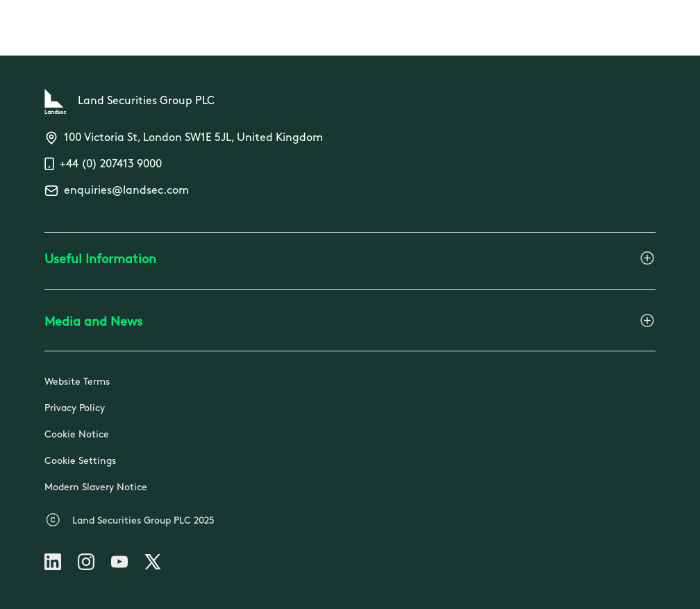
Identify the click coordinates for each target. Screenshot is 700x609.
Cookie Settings (80, 461)
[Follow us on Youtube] (119, 565)
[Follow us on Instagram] (86, 565)
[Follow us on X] (153, 565)
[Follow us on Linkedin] (53, 565)
